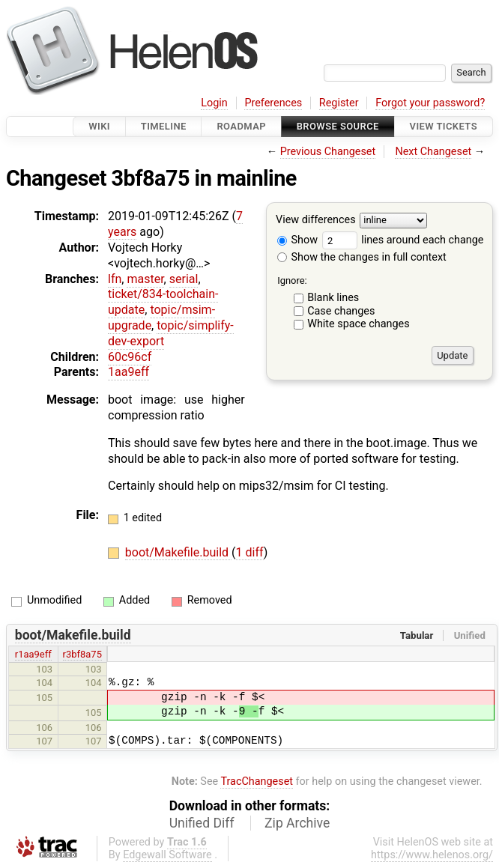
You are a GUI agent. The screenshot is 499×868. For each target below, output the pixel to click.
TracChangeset (257, 781)
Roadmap (241, 126)
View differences (316, 221)
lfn (115, 279)
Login (214, 103)
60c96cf (130, 357)
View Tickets (444, 126)
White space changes (359, 324)
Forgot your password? (430, 103)
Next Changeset (433, 152)
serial (184, 279)
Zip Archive (297, 823)
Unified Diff (202, 823)
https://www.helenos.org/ (432, 855)
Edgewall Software (167, 855)
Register (339, 103)
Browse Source (338, 126)
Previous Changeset (328, 152)
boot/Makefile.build (178, 552)
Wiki (99, 126)
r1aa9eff (33, 654)
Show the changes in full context (362, 257)
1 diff (250, 552)
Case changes (341, 311)
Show (297, 240)
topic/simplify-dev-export (171, 333)
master (145, 279)
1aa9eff (128, 372)
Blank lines (333, 298)
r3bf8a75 (82, 654)
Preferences (273, 103)
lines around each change (403, 240)
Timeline (164, 126)
